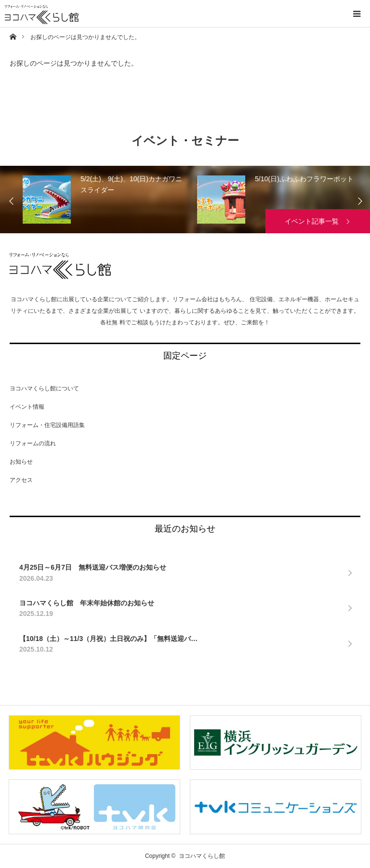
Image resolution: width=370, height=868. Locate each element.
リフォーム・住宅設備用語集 (47, 425)
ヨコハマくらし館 (60, 266)
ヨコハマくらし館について (44, 388)
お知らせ (21, 462)
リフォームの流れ (33, 443)
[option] (118, 200)
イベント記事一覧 (312, 221)
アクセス (21, 480)
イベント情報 (27, 407)
